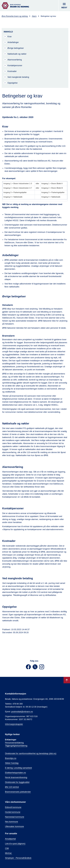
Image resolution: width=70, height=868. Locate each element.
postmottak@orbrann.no (22, 712)
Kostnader (12, 71)
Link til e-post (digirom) (15, 844)
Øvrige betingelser (16, 48)
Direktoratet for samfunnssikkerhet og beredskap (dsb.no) (31, 753)
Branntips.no (11, 758)
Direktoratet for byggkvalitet (17, 782)
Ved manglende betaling (18, 77)
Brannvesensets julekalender (18, 792)
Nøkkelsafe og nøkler (17, 54)
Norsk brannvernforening (16, 777)
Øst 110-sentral (12, 787)
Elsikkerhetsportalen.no (15, 773)
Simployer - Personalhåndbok (18, 858)
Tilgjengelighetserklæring (16, 746)
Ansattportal (10, 839)
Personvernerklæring (14, 743)
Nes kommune (11, 822)
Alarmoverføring (15, 60)
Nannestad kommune (15, 817)
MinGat (9, 853)
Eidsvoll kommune (13, 807)
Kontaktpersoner (15, 66)
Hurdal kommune (13, 812)
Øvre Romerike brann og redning (15, 16)
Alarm (34, 16)
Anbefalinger (13, 42)
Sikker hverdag (12, 763)
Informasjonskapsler (14, 724)
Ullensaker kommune (14, 826)
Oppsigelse (13, 83)
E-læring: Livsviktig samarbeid (18, 768)
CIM (7, 848)
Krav (10, 37)
